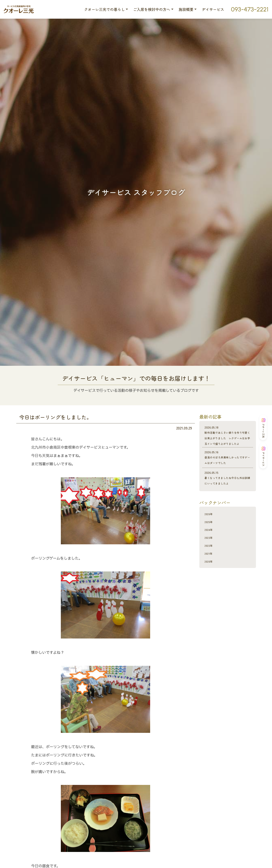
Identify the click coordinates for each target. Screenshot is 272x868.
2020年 (210, 578)
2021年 (210, 570)
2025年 (210, 538)
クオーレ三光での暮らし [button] (104, 9)
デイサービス (213, 9)
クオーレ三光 (263, 428)
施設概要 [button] (186, 9)
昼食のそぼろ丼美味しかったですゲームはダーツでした (227, 466)
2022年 (210, 562)
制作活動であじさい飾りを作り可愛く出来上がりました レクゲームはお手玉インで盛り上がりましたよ (227, 438)
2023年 (210, 554)
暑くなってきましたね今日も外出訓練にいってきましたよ (227, 492)
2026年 (210, 530)
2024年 (210, 546)
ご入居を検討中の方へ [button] (152, 9)
